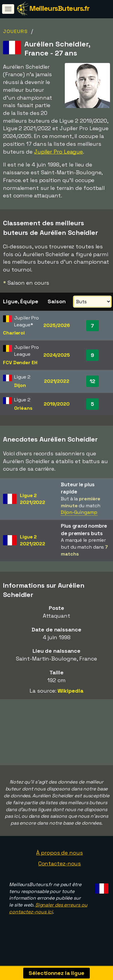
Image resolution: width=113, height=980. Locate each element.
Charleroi (14, 333)
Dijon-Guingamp (79, 512)
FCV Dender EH (20, 363)
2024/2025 (57, 355)
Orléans (23, 408)
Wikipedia (70, 691)
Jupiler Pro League (58, 152)
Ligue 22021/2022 (33, 499)
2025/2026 (56, 325)
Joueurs (16, 31)
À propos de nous (59, 864)
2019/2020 (56, 404)
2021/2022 (57, 381)
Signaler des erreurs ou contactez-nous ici (48, 919)
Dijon (20, 385)
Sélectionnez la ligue (56, 973)
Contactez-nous (60, 875)
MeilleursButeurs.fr (59, 8)
